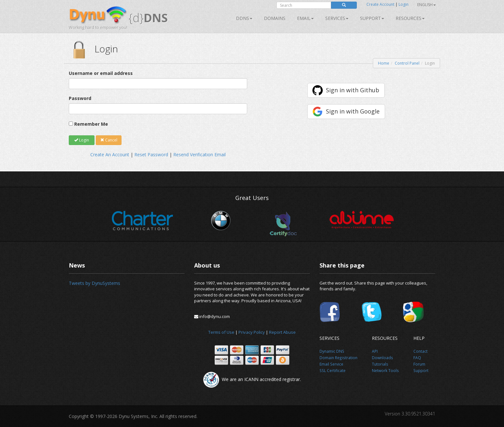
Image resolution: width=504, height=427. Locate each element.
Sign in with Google (353, 111)
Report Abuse (282, 332)
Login (404, 4)
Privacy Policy (252, 332)
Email (305, 18)
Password (80, 98)
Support (372, 18)
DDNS (244, 18)
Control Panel (407, 63)
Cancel (109, 140)
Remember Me (91, 124)
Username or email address (101, 73)
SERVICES (337, 18)
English (427, 5)
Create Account (380, 4)
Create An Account (110, 154)
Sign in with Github (353, 90)
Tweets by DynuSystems (94, 283)
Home (384, 63)
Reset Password (151, 154)
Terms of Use (221, 332)
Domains (275, 18)
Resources (410, 18)
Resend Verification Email (199, 154)
